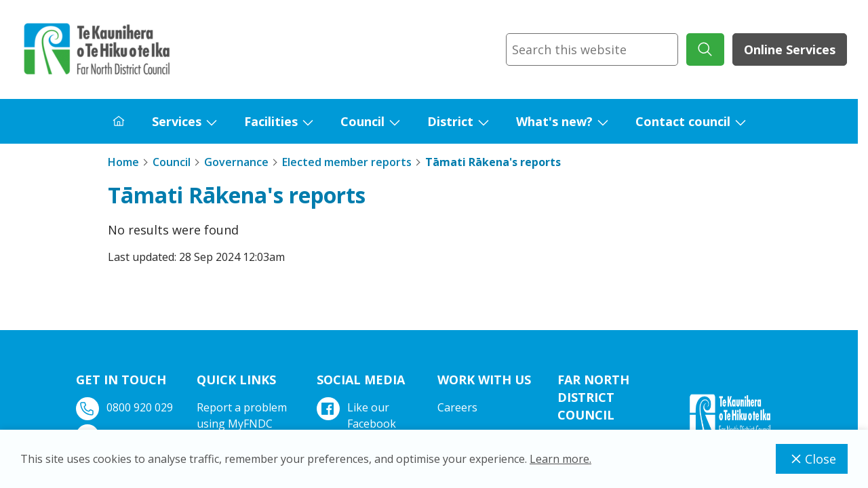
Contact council (683, 121)
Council (362, 121)
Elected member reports (347, 162)
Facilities (271, 121)
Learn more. (560, 459)
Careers (457, 407)
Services (177, 121)
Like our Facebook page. (358, 424)
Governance (236, 162)
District (450, 121)
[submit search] (705, 49)
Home (123, 162)
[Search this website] (592, 49)
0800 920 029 (126, 408)
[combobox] (592, 49)
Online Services (790, 49)
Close (812, 459)
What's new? (554, 121)
